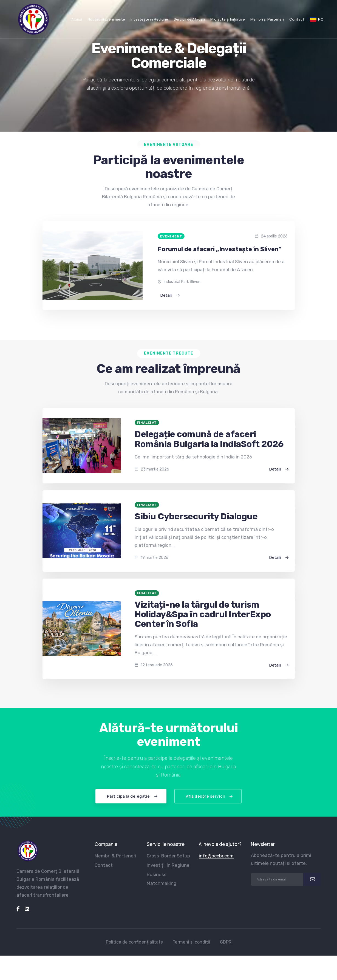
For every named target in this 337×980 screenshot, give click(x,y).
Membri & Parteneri (115, 856)
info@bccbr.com (216, 856)
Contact (297, 19)
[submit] (312, 879)
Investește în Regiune (149, 19)
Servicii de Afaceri (189, 19)
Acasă (77, 19)
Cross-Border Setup (168, 856)
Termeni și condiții (191, 942)
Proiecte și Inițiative (228, 19)
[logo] (28, 851)
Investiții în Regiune (168, 865)
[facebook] (18, 909)
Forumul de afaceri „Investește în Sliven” (220, 249)
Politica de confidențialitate (134, 942)
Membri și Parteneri (267, 19)
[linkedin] (27, 909)
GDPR (226, 942)
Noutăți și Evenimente (106, 19)
